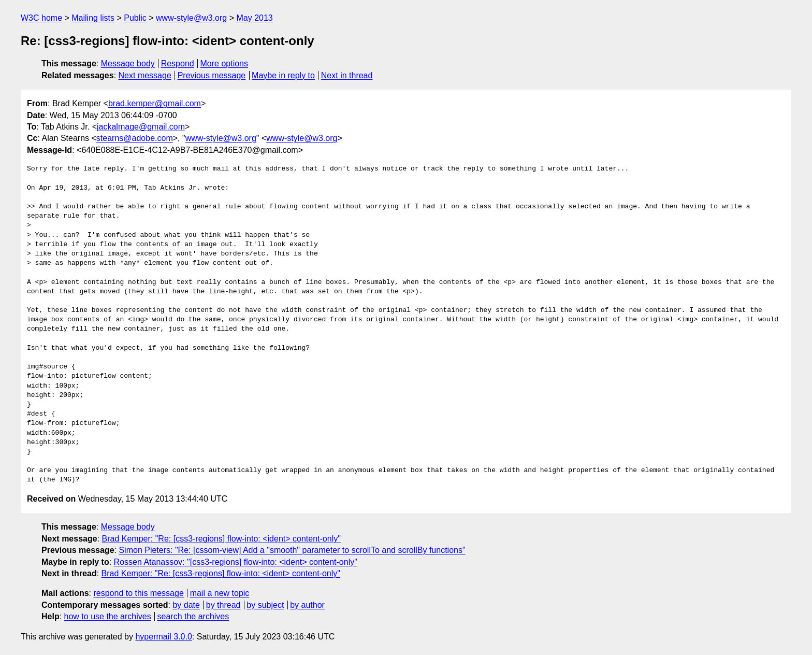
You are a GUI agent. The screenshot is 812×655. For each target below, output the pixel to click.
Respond (178, 63)
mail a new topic (220, 593)
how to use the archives (108, 616)
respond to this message (138, 593)
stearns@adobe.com (135, 138)
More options (224, 63)
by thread (223, 605)
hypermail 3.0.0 (163, 637)
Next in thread (347, 75)
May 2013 (254, 18)
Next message (145, 75)
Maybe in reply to (283, 75)
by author (307, 605)
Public (135, 18)
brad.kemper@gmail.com (155, 103)
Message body (128, 63)
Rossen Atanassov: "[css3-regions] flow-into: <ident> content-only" (236, 562)
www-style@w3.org (191, 18)
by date (186, 605)
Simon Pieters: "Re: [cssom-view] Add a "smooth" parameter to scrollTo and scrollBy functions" (292, 550)
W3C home (41, 18)
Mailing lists (93, 18)
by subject (265, 605)
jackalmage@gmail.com (141, 127)
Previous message (212, 75)
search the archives (193, 616)
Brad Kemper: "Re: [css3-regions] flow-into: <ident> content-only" (221, 539)
